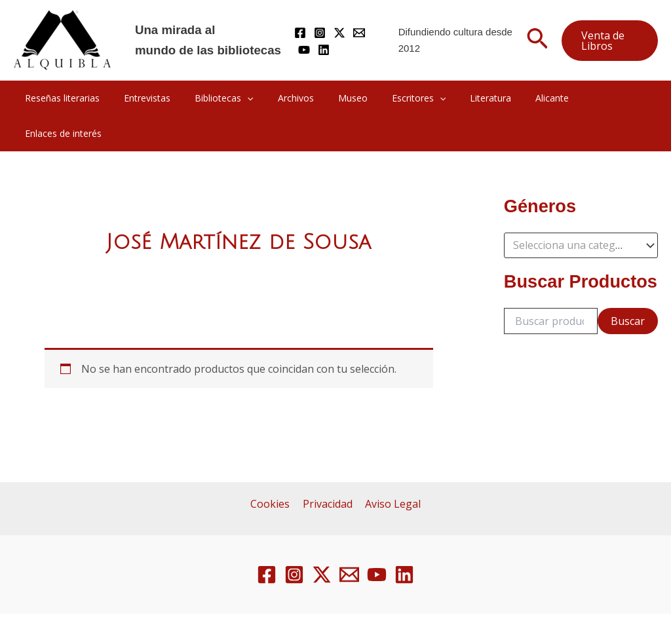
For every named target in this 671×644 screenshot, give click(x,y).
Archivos (290, 98)
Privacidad (328, 468)
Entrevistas (153, 98)
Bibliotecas (224, 98)
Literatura (467, 98)
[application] (247, 98)
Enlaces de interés (596, 98)
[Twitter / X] (339, 33)
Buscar (628, 286)
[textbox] (575, 210)
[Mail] (359, 33)
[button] (537, 41)
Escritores (401, 98)
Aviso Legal (391, 468)
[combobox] (581, 210)
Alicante (523, 98)
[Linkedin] (324, 50)
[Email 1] (349, 539)
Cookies (273, 468)
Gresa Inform (513, 613)
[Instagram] (320, 33)
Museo (341, 98)
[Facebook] (300, 33)
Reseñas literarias (74, 98)
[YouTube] (304, 50)
